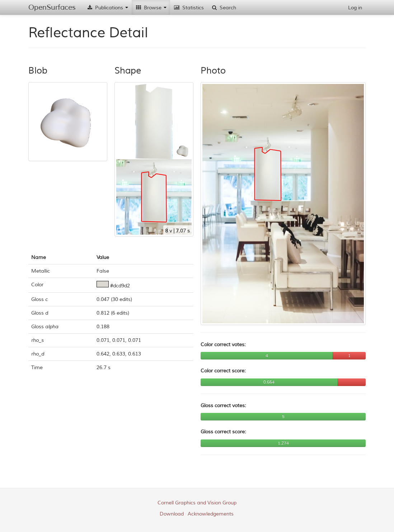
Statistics (189, 8)
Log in (355, 8)
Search (224, 8)
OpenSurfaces (52, 7)
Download (172, 514)
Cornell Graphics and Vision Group (197, 503)
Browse (151, 8)
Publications (107, 8)
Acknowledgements (211, 514)
